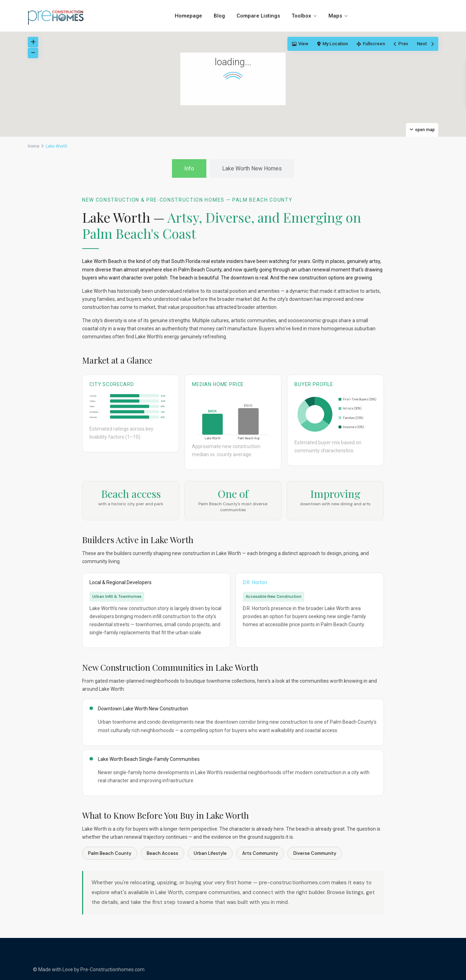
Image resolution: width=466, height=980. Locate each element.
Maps (335, 16)
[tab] (189, 168)
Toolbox (301, 16)
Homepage (188, 16)
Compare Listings (258, 16)
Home (34, 146)
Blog (219, 16)
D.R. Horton (255, 582)
